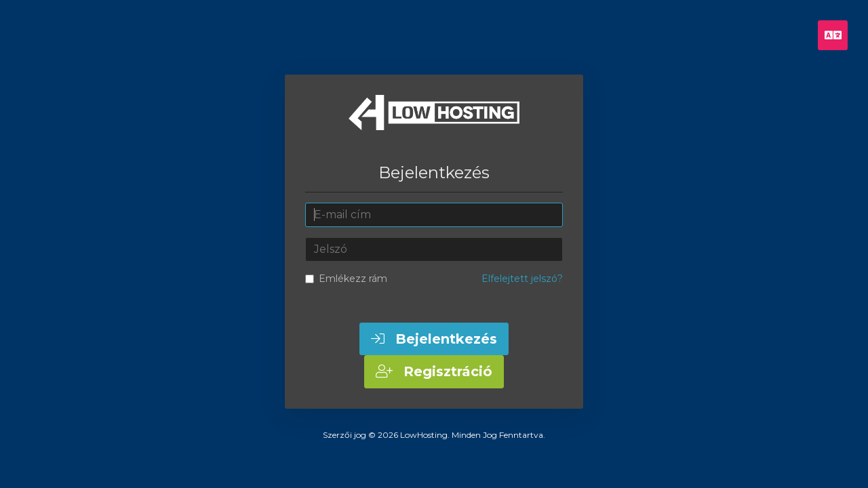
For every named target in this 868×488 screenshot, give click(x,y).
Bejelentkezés (434, 339)
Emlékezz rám (346, 279)
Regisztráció (434, 371)
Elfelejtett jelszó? (522, 279)
